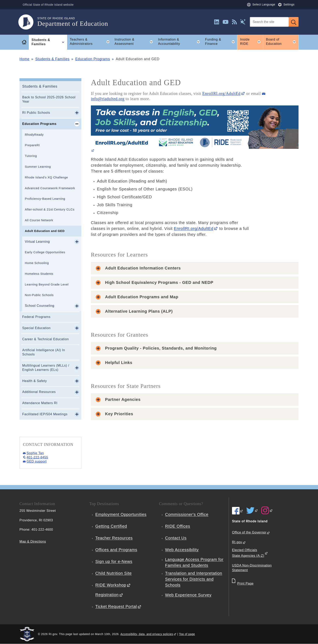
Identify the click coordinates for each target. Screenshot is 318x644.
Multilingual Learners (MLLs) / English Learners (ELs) (46, 368)
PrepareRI (32, 145)
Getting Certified (111, 526)
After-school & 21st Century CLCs (50, 209)
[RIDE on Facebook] (238, 511)
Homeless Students (39, 274)
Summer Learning (38, 167)
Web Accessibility (182, 550)
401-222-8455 (37, 457)
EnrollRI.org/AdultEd (221, 93)
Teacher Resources (114, 538)
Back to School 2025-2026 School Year (49, 99)
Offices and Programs (116, 550)
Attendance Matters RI (40, 403)
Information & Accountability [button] (180, 42)
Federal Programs (36, 317)
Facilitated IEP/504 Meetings (45, 414)
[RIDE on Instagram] (267, 510)
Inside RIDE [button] (252, 42)
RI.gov (237, 542)
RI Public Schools (36, 113)
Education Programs (93, 59)
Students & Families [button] (49, 42)
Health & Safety (35, 381)
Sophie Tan (35, 453)
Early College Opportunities (45, 252)
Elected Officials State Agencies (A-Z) (248, 553)
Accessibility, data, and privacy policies (147, 634)
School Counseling (40, 306)
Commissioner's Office (187, 514)
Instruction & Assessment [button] (135, 42)
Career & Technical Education (46, 339)
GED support (37, 461)
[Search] (269, 22)
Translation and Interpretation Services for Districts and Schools (194, 579)
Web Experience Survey (188, 595)
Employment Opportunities (121, 514)
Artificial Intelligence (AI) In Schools (44, 352)
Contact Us (176, 538)
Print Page (245, 583)
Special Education (37, 328)
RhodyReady (34, 135)
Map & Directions (33, 541)
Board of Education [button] (282, 42)
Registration (107, 595)
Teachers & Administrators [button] (91, 42)
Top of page (187, 634)
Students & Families (52, 59)
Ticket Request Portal (116, 606)
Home (24, 59)
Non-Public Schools (39, 295)
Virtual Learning (37, 242)
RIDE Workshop (111, 585)
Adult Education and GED (45, 231)
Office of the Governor (249, 532)
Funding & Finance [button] (221, 42)
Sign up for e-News (114, 561)
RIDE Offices (178, 526)
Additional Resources (39, 392)
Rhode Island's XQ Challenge (47, 177)
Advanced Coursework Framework (50, 188)
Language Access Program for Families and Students (194, 562)
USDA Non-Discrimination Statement (252, 568)
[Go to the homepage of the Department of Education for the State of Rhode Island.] (28, 22)
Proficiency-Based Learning (45, 199)
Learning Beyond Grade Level (47, 284)
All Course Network (39, 220)
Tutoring (31, 156)
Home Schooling (37, 263)
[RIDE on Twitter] (252, 510)
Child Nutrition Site (114, 573)
